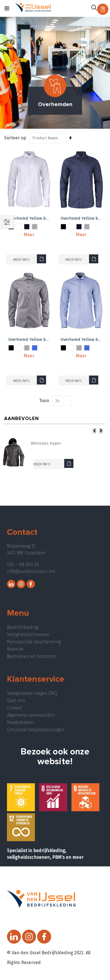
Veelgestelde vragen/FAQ (32, 693)
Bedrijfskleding (22, 627)
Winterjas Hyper (46, 443)
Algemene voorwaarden (31, 715)
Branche (15, 649)
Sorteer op (15, 138)
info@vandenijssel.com (31, 571)
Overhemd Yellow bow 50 (33, 218)
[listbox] (29, 232)
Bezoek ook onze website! (55, 757)
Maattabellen (20, 722)
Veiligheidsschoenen (28, 635)
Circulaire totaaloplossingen (36, 730)
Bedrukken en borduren (32, 656)
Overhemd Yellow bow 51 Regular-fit (43, 339)
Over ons (16, 701)
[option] (19, 227)
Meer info (21, 260)
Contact (15, 708)
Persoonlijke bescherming (34, 642)
